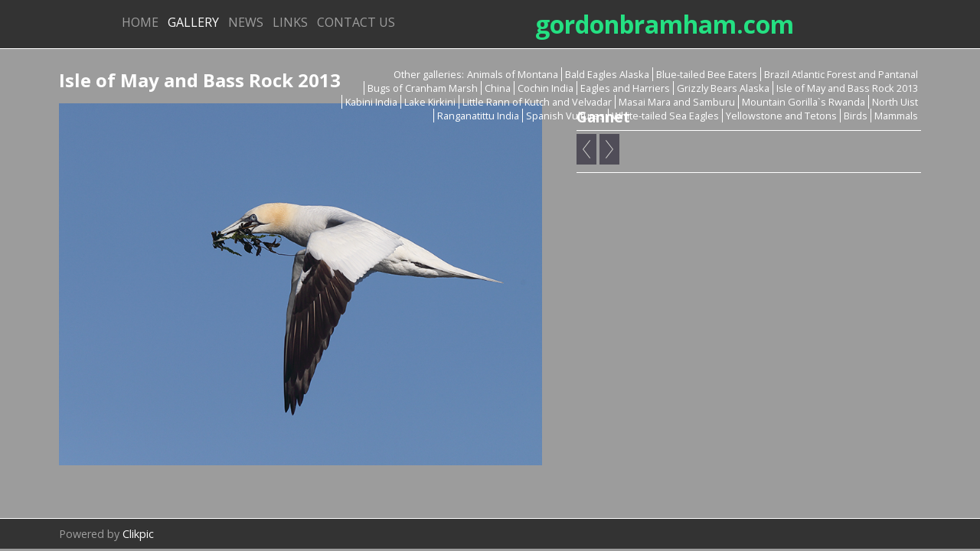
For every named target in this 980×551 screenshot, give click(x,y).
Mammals (896, 116)
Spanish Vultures (565, 116)
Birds (856, 116)
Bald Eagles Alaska (607, 74)
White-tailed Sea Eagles (665, 116)
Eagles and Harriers (625, 88)
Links (290, 22)
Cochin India (546, 88)
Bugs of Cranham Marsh (423, 88)
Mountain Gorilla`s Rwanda (804, 102)
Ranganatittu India (478, 116)
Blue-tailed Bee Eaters (707, 74)
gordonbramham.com (665, 24)
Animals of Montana (513, 74)
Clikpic (138, 534)
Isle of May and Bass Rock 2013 (847, 88)
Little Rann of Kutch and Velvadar (537, 102)
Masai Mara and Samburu (677, 102)
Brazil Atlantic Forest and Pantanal (841, 74)
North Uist (895, 102)
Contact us (356, 22)
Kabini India (371, 102)
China (498, 88)
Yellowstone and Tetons (781, 116)
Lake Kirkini (430, 102)
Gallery (193, 22)
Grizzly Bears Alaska (723, 88)
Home (140, 22)
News (246, 22)
